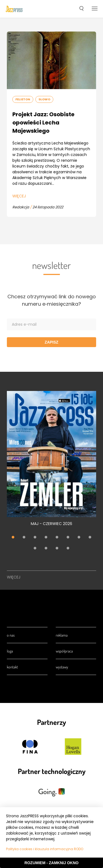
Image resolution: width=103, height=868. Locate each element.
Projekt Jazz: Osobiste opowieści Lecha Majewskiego (43, 123)
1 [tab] (13, 538)
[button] (81, 9)
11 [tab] (57, 549)
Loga (10, 651)
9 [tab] (35, 549)
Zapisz (52, 342)
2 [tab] (24, 538)
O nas (11, 635)
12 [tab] (68, 549)
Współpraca (64, 651)
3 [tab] (35, 538)
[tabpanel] (51, 462)
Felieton (23, 99)
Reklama (62, 635)
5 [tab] (57, 538)
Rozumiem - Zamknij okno (51, 863)
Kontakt (12, 667)
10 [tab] (46, 549)
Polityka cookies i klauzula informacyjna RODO (45, 849)
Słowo (44, 99)
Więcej (19, 196)
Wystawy (62, 667)
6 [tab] (68, 538)
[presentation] (14, 9)
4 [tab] (46, 538)
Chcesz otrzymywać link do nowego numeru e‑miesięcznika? (52, 300)
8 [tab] (90, 538)
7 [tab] (79, 538)
